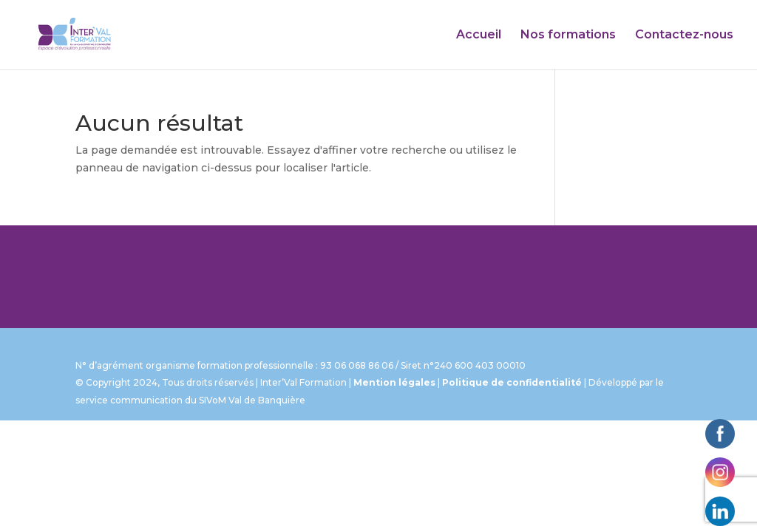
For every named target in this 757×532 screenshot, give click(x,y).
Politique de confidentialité (512, 382)
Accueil (479, 35)
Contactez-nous (684, 35)
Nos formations (568, 35)
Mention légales (394, 382)
